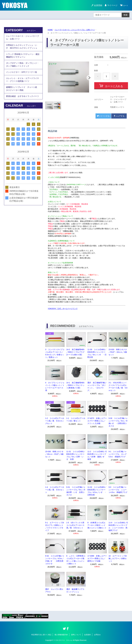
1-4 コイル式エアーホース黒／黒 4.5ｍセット (55, 490)
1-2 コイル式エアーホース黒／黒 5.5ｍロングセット (55, 421)
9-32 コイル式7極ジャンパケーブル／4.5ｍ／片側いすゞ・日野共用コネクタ (55, 560)
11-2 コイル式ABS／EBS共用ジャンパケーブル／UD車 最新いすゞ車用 (97, 455)
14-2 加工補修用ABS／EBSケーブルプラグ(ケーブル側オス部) (75, 352)
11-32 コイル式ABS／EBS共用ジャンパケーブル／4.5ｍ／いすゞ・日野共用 (97, 491)
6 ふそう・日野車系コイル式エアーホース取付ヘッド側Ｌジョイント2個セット (76, 560)
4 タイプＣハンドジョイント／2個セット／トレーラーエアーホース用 (55, 387)
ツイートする (103, 116)
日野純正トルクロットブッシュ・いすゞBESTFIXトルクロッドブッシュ (23, 48)
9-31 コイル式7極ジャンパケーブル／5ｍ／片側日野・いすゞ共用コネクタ (76, 491)
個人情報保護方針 (61, 635)
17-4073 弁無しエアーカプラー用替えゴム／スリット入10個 (97, 421)
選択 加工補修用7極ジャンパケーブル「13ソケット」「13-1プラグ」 (97, 387)
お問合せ (97, 635)
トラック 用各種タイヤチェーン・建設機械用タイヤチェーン (23, 59)
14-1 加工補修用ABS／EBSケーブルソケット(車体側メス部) (75, 385)
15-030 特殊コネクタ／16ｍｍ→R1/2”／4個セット (54, 454)
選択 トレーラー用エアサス (54, 590)
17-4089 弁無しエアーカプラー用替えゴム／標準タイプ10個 (97, 558)
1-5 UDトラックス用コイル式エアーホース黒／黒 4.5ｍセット (75, 525)
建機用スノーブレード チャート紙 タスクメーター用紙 (24, 96)
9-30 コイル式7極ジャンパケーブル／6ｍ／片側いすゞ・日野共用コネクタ (118, 422)
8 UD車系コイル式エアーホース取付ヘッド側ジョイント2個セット (97, 525)
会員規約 (88, 635)
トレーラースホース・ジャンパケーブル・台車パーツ (77, 30)
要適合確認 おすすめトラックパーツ (23, 106)
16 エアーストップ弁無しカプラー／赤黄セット (118, 558)
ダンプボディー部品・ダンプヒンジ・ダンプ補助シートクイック (22, 69)
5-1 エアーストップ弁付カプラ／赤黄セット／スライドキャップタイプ (55, 526)
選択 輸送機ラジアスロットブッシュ (75, 590)
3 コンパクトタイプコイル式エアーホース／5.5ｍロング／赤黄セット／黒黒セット (55, 353)
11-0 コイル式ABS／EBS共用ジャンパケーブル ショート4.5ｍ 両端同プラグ (118, 526)
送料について (76, 635)
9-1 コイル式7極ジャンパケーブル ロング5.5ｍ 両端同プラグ (118, 454)
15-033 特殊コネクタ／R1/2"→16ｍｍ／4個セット (118, 352)
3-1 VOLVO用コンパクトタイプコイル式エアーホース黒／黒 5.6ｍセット (118, 387)
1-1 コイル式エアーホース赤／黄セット (76, 420)
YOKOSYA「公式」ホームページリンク (63, 309)
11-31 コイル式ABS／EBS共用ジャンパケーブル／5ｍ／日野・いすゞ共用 (76, 455)
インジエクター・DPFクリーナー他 (23, 77)
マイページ (111, 5)
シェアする (119, 116)
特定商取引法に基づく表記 (41, 635)
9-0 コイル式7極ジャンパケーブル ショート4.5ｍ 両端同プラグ (118, 490)
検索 (126, 15)
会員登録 (97, 5)
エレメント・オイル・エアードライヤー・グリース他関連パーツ (23, 86)
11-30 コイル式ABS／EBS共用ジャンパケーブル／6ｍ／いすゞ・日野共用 (97, 353)
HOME (50, 30)
